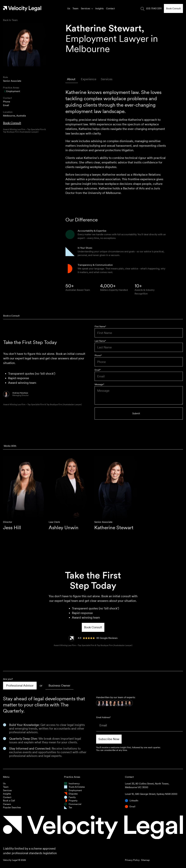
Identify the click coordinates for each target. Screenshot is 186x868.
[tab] (72, 79)
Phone (7, 102)
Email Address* (103, 717)
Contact (110, 8)
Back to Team (10, 20)
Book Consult (12, 123)
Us (69, 8)
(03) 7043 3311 (154, 8)
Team (75, 8)
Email (6, 105)
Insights (99, 8)
